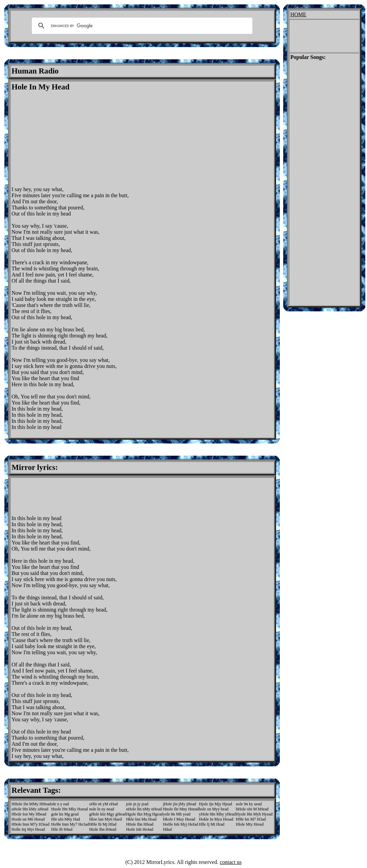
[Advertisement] (69, 139)
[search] (141, 26)
